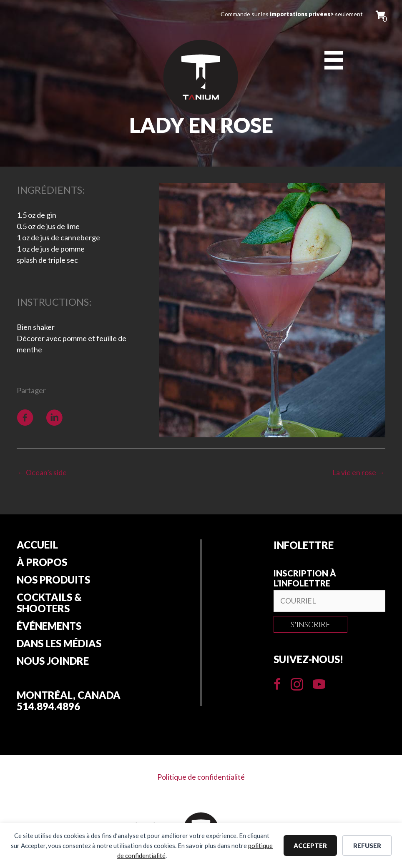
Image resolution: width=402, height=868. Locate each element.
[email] (329, 602)
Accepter (310, 846)
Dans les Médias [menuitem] (59, 646)
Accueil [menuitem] (37, 546)
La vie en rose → (358, 473)
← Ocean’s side (43, 473)
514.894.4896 (48, 710)
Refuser (367, 846)
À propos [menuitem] (42, 564)
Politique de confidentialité (201, 780)
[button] (310, 625)
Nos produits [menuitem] (53, 581)
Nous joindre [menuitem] (53, 664)
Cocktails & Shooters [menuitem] (49, 605)
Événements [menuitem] (49, 629)
